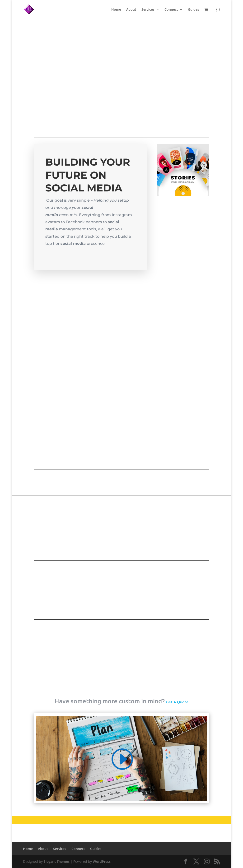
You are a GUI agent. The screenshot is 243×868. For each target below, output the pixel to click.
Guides (194, 10)
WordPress (102, 861)
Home (116, 10)
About (131, 10)
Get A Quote (177, 702)
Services (148, 10)
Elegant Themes (57, 861)
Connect (171, 10)
